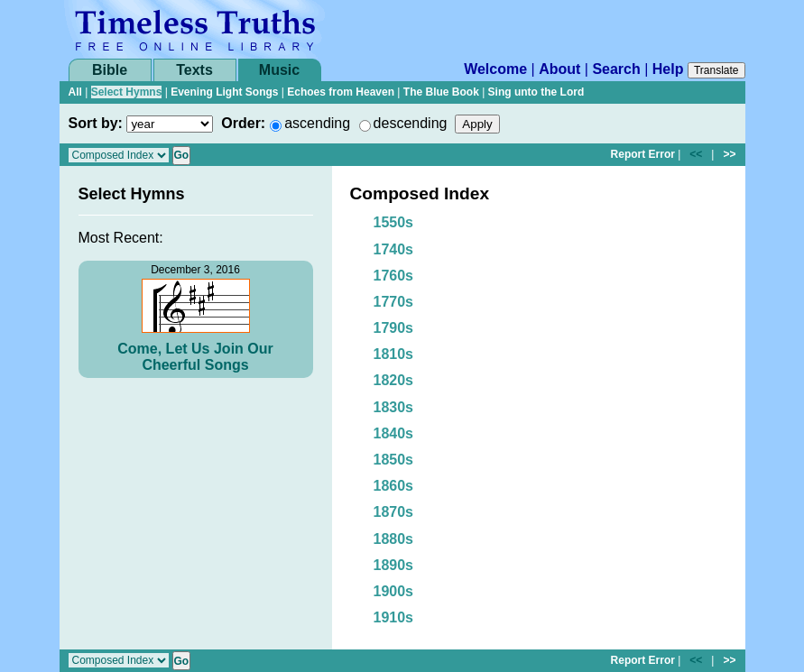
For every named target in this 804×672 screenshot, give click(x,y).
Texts (194, 70)
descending (411, 123)
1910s (394, 617)
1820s (394, 380)
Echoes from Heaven (341, 92)
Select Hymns (127, 92)
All (75, 92)
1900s (394, 591)
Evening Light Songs (224, 92)
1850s (394, 460)
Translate (716, 70)
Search (616, 69)
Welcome (495, 69)
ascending (317, 123)
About (559, 69)
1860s (394, 486)
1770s (394, 302)
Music (279, 70)
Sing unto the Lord (536, 92)
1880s (394, 539)
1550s (394, 222)
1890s (394, 565)
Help (668, 69)
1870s (394, 512)
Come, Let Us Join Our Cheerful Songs (195, 357)
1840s (394, 433)
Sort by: (96, 123)
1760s (394, 276)
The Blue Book (441, 92)
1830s (394, 407)
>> (729, 154)
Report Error (643, 154)
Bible (110, 70)
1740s (394, 249)
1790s (394, 328)
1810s (394, 354)
